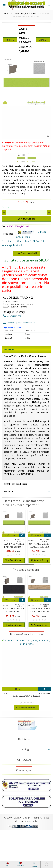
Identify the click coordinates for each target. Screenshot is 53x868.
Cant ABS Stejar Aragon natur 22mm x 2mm (39, 612)
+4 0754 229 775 (12, 316)
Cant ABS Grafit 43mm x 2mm (14, 610)
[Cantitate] (26, 212)
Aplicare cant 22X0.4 (26, 696)
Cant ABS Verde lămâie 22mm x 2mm (14, 547)
